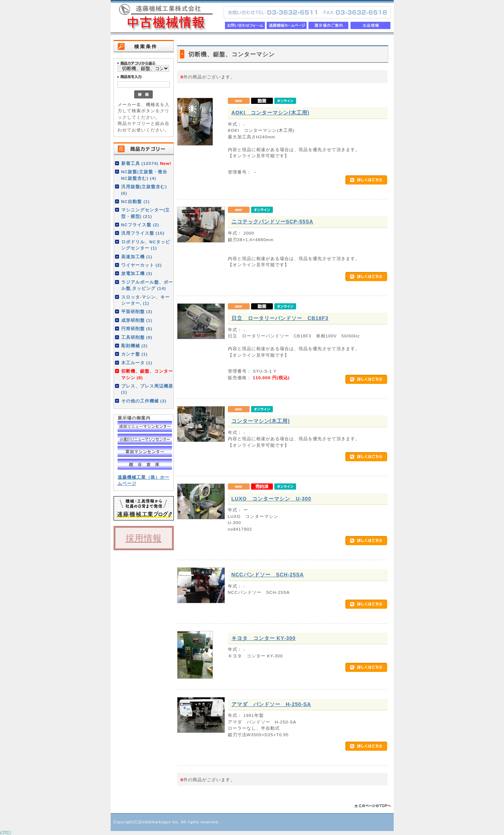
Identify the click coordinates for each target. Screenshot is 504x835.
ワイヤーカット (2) (142, 265)
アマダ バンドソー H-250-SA (271, 704)
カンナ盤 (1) (134, 354)
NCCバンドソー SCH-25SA (268, 575)
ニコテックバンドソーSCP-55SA (273, 222)
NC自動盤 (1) (136, 201)
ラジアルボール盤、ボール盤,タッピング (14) (147, 285)
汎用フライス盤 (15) (143, 233)
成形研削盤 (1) (137, 320)
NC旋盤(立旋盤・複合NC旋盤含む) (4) (144, 175)
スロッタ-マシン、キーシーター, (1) (146, 300)
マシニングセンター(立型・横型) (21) (146, 213)
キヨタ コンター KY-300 (264, 638)
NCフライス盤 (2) (140, 225)
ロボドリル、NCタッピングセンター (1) (146, 245)
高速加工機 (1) (137, 257)
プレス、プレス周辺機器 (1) (147, 389)
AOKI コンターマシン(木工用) (271, 113)
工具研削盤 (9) (137, 337)
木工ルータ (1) (137, 363)
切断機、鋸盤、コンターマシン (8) (147, 374)
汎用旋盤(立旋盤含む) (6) (144, 190)
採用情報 (144, 538)
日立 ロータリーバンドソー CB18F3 (280, 318)
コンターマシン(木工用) (261, 421)
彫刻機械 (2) (134, 346)
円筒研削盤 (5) (137, 329)
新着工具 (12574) (146, 163)
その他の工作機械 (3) (144, 401)
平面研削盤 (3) (137, 311)
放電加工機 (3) (137, 273)
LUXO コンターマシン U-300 (272, 499)
